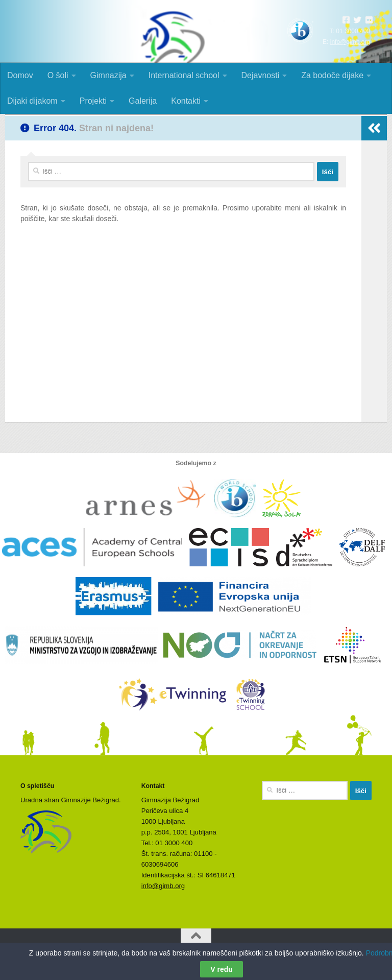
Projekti (93, 101)
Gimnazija (108, 75)
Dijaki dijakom (32, 101)
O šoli (58, 75)
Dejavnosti (261, 75)
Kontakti (186, 101)
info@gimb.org (350, 42)
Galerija (143, 101)
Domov (20, 75)
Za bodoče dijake (332, 75)
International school (184, 75)
